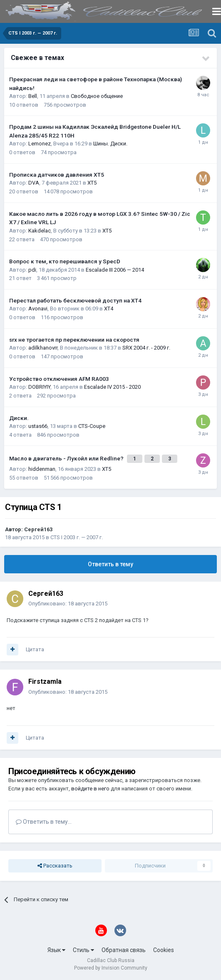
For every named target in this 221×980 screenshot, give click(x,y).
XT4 (109, 309)
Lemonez (40, 144)
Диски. (19, 418)
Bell (33, 96)
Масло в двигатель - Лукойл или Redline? (67, 458)
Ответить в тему (110, 564)
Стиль (83, 950)
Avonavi (38, 309)
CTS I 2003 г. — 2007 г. (77, 537)
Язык (56, 950)
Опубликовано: (68, 604)
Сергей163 (38, 529)
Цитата (35, 649)
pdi (32, 270)
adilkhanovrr (43, 348)
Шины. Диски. (110, 144)
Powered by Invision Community (111, 968)
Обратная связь (124, 950)
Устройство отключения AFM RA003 (59, 379)
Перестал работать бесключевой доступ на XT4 (75, 300)
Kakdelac (40, 231)
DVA (34, 183)
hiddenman (42, 469)
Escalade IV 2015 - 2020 (112, 387)
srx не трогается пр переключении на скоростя (74, 340)
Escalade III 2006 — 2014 (115, 270)
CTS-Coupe (92, 426)
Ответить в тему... (44, 822)
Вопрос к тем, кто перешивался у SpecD (65, 261)
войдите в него (90, 789)
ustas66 (38, 426)
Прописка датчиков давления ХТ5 (57, 175)
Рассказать (55, 866)
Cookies (164, 950)
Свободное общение (97, 96)
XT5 (92, 183)
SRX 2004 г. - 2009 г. (146, 348)
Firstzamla (45, 681)
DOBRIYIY (39, 387)
